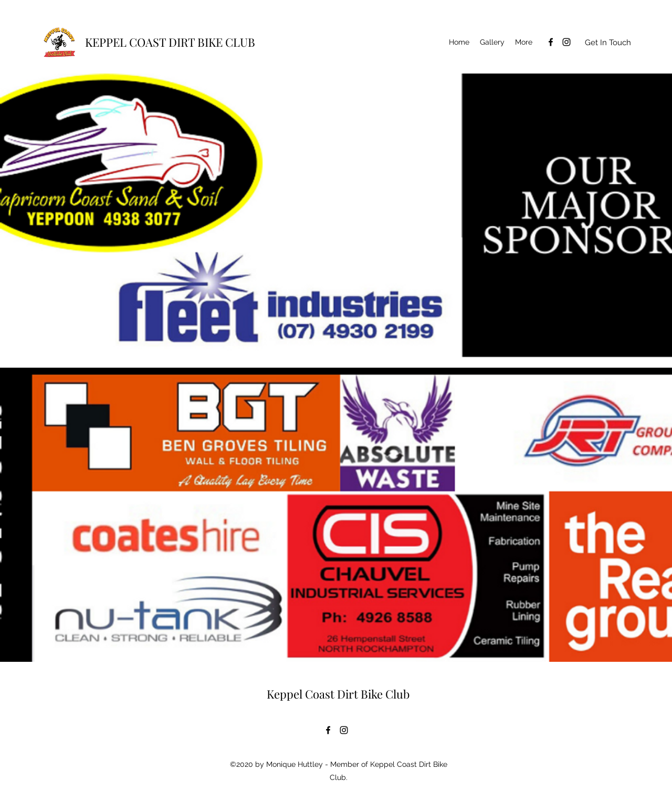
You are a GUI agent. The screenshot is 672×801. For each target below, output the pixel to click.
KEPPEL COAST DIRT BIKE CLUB (170, 42)
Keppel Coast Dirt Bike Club (338, 694)
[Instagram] (566, 42)
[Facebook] (551, 42)
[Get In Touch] (608, 43)
